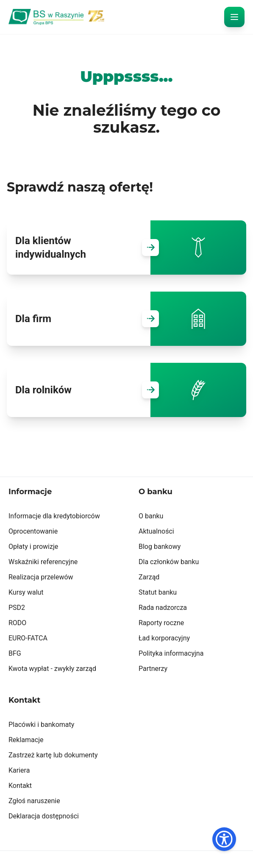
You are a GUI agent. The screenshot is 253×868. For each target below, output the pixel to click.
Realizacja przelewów (41, 577)
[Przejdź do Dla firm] (150, 319)
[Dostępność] (224, 839)
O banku (151, 516)
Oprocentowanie (33, 531)
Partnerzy (153, 669)
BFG (15, 653)
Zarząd (149, 577)
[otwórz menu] (234, 17)
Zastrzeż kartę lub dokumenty (53, 755)
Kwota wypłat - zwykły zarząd (52, 669)
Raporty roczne (161, 623)
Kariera (19, 770)
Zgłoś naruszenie (34, 801)
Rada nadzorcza (163, 608)
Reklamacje (26, 740)
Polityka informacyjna (171, 653)
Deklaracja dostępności (44, 816)
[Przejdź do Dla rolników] (150, 390)
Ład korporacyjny (164, 638)
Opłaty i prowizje (33, 547)
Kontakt (20, 786)
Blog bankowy (160, 547)
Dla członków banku (169, 562)
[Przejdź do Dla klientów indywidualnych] (150, 248)
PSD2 (17, 608)
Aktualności (156, 531)
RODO (17, 623)
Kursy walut (26, 592)
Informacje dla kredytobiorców (54, 516)
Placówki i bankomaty (41, 725)
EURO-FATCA (28, 638)
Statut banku (158, 592)
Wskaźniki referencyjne (43, 562)
